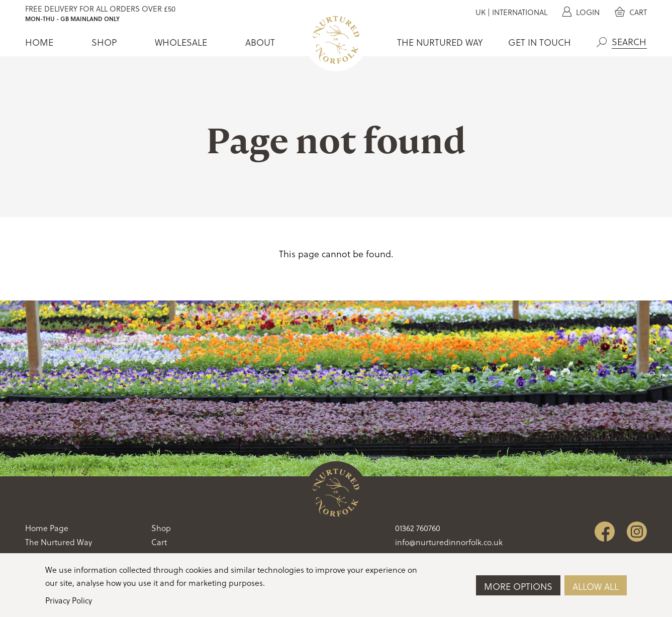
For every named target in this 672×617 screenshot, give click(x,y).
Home (39, 42)
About (260, 42)
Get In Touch (540, 42)
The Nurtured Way (440, 42)
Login (581, 12)
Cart (631, 12)
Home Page (47, 528)
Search (602, 42)
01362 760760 (418, 528)
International (520, 12)
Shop (104, 42)
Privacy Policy (69, 600)
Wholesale (181, 42)
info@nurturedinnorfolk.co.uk (449, 542)
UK (481, 12)
